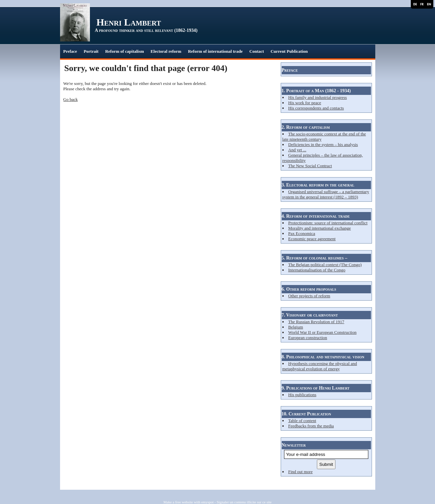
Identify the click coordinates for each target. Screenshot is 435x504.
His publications (302, 395)
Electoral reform (166, 51)
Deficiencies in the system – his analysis (323, 144)
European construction (308, 338)
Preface (70, 51)
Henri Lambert (129, 22)
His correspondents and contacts (316, 108)
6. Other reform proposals (309, 289)
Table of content (302, 421)
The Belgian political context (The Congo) (325, 265)
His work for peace (305, 103)
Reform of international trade (215, 51)
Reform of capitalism (125, 51)
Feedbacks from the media (311, 426)
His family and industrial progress (318, 97)
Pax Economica (302, 233)
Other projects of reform (309, 296)
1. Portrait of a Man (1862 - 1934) (316, 91)
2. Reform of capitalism (306, 127)
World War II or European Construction (323, 332)
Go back (71, 99)
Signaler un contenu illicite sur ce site (244, 502)
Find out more (301, 472)
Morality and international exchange (320, 228)
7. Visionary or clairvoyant (310, 315)
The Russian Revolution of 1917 (316, 322)
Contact (256, 51)
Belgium (296, 327)
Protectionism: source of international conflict (328, 223)
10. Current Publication (306, 414)
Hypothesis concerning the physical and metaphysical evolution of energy (320, 366)
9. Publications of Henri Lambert (316, 388)
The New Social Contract (310, 166)
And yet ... (297, 150)
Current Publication (289, 51)
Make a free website (178, 502)
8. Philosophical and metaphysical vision (323, 357)
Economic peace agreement (312, 239)
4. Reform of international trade (316, 216)
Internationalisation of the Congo (317, 270)
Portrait (91, 51)
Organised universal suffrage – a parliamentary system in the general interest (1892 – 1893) (326, 194)
